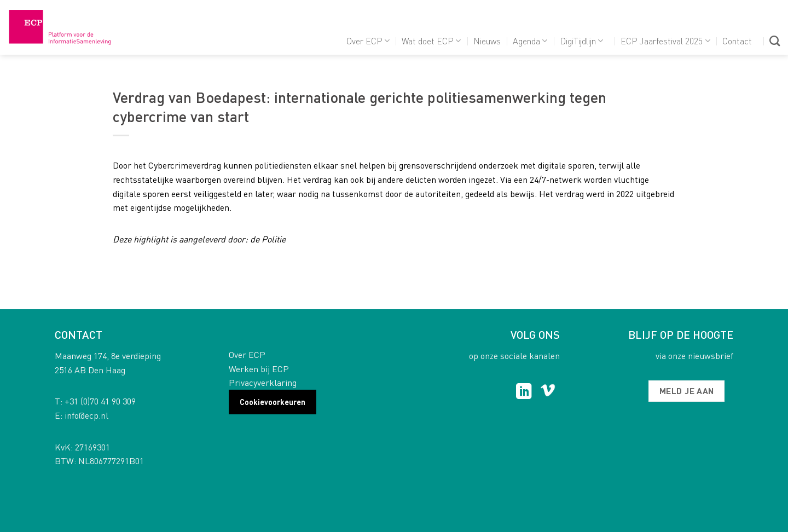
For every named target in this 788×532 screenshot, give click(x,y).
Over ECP (368, 41)
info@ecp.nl (86, 415)
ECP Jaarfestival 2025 (665, 41)
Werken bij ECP (259, 369)
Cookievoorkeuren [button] (273, 402)
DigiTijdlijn (581, 41)
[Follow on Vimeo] (548, 392)
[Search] (775, 41)
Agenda (530, 41)
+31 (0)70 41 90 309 (100, 401)
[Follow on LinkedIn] (524, 392)
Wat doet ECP (431, 41)
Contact (737, 41)
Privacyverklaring (263, 382)
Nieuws (487, 41)
